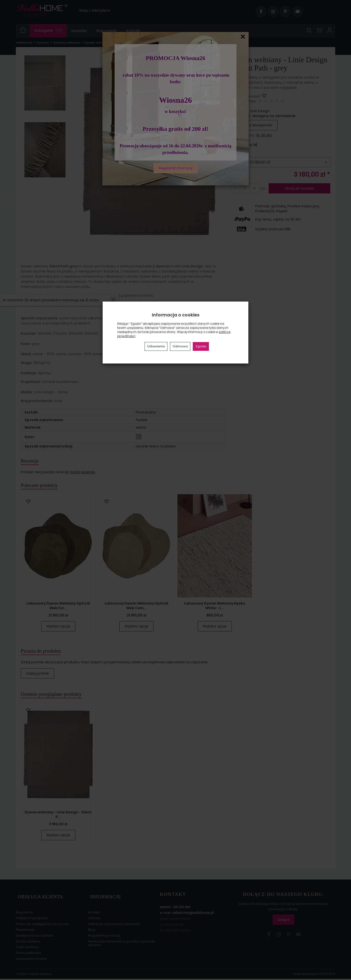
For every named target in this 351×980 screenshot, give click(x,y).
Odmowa (180, 346)
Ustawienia (156, 346)
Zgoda (201, 346)
